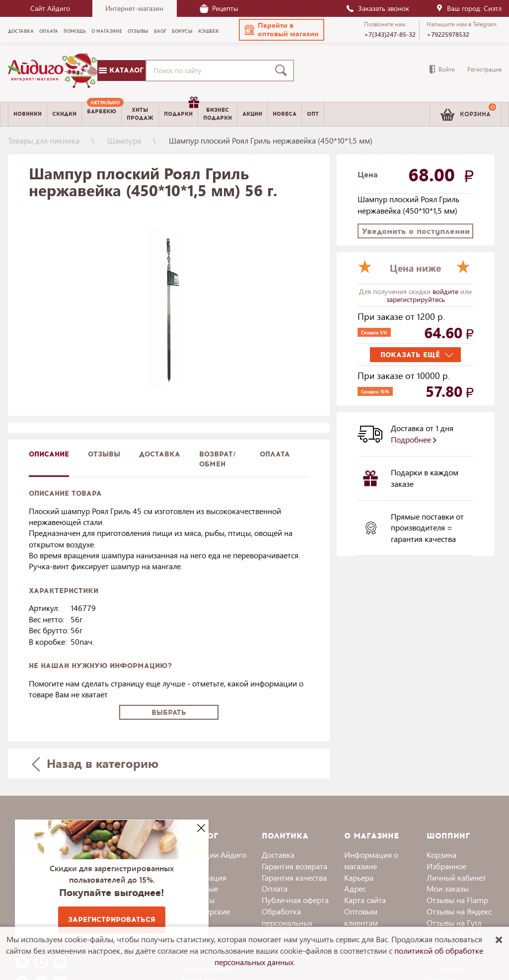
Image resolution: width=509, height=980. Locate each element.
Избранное (446, 866)
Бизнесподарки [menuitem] (218, 114)
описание (49, 454)
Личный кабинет (456, 877)
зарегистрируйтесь (416, 299)
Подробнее (414, 439)
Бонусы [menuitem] (182, 31)
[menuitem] (102, 114)
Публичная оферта (295, 900)
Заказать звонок (377, 8)
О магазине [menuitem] (107, 31)
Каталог (121, 70)
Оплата (275, 454)
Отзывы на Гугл (454, 923)
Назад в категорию (95, 763)
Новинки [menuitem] (28, 114)
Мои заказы (448, 888)
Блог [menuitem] (160, 31)
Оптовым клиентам (361, 917)
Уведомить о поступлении (416, 231)
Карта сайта (365, 900)
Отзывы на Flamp (457, 900)
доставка (160, 454)
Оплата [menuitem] (49, 31)
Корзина (441, 855)
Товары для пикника (44, 140)
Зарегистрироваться (112, 920)
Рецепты (219, 8)
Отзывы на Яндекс (459, 911)
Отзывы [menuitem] (138, 31)
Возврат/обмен (218, 459)
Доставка (278, 855)
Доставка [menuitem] (21, 31)
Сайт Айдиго (50, 8)
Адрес (355, 888)
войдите (446, 291)
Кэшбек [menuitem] (209, 31)
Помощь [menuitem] (75, 31)
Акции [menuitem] (252, 114)
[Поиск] (283, 71)
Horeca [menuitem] (285, 114)
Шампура (124, 140)
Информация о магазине (371, 860)
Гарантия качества (294, 877)
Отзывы (104, 454)
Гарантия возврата (294, 866)
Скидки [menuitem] (64, 114)
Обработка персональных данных (287, 923)
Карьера (359, 877)
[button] (282, 30)
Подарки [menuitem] (181, 110)
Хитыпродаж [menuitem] (140, 114)
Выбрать (169, 713)
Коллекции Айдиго (213, 855)
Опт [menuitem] (313, 114)
